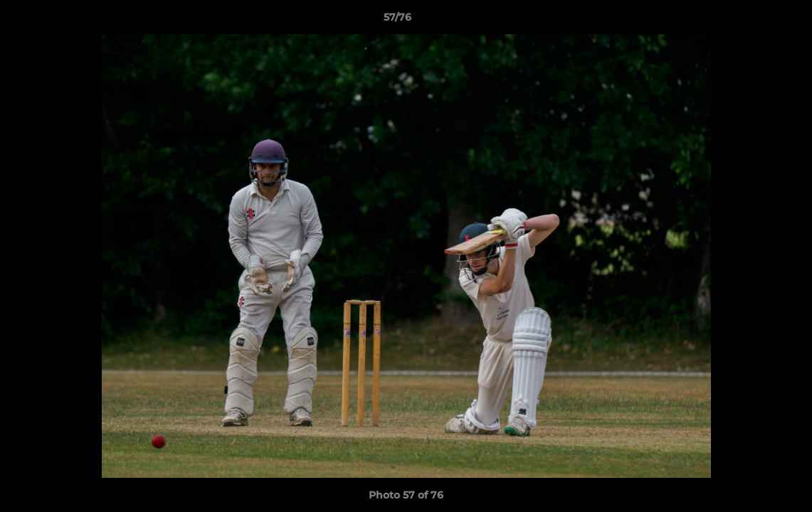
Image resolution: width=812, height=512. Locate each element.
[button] (752, 21)
